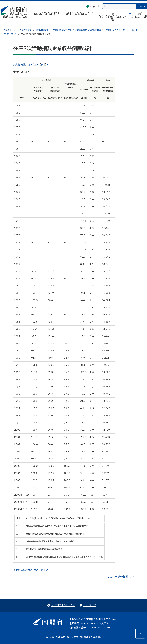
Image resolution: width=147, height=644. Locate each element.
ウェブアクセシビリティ (63, 605)
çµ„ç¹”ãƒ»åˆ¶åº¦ (47, 14)
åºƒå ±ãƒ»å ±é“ (80, 14)
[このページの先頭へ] (140, 634)
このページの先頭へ (119, 577)
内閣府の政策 (26, 30)
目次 (36, 65)
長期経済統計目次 (23, 65)
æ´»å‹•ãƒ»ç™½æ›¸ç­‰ (112, 17)
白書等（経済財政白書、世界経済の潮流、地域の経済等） (77, 30)
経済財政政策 (42, 30)
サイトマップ (90, 605)
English (95, 6)
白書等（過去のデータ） (115, 30)
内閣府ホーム (9, 30)
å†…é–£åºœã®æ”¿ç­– (16, 15)
